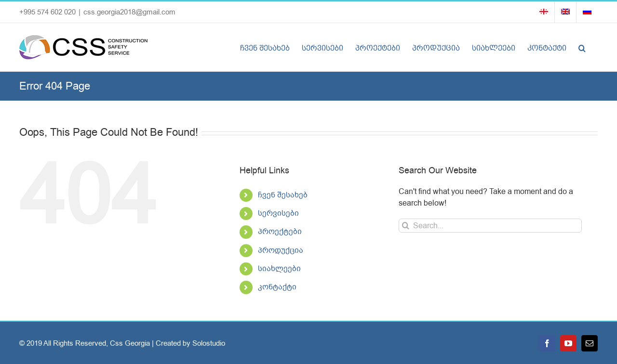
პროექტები (280, 232)
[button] (582, 47)
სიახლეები (279, 269)
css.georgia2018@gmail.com (129, 12)
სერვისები (278, 213)
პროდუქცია (281, 250)
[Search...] (490, 226)
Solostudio (209, 343)
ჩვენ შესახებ (283, 195)
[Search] (406, 226)
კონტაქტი (277, 287)
